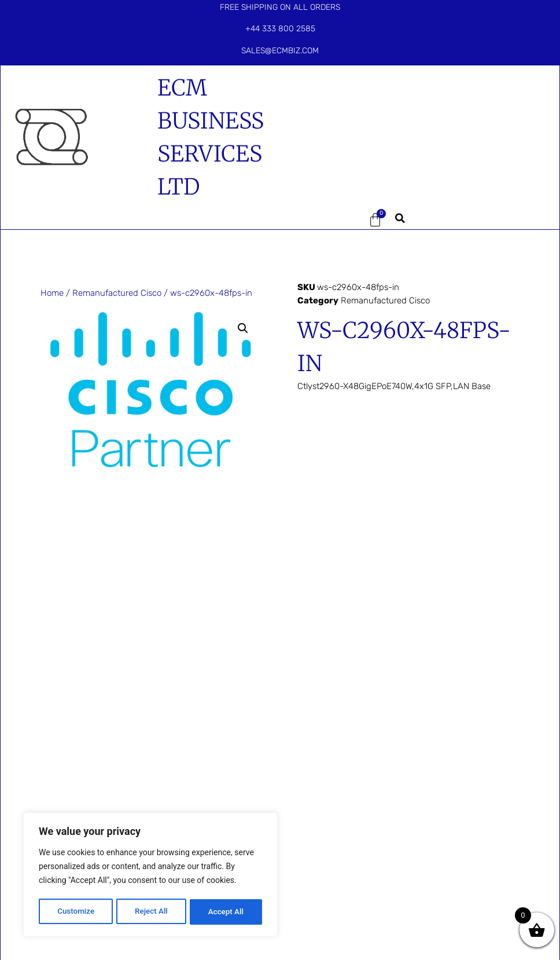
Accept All (226, 912)
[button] (323, 220)
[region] (150, 876)
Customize (75, 912)
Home (52, 293)
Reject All (151, 912)
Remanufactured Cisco (117, 293)
